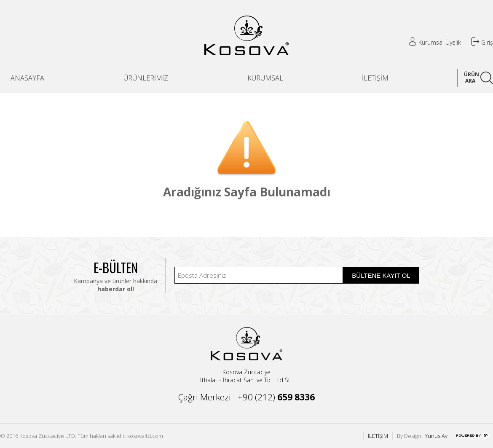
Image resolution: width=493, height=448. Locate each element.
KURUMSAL (265, 78)
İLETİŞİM (375, 78)
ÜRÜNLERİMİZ (146, 78)
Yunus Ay (436, 436)
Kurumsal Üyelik (435, 42)
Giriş (482, 42)
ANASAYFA (27, 78)
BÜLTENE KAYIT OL (381, 275)
